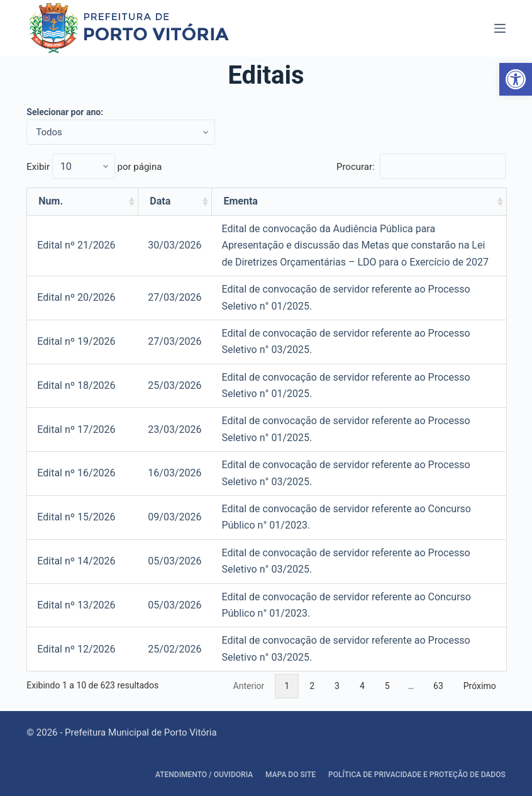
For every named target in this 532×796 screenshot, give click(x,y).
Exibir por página (94, 167)
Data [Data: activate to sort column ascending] (160, 201)
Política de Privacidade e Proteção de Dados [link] (417, 775)
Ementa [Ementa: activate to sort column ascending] (240, 201)
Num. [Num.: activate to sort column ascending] (51, 201)
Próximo (480, 686)
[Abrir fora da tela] (500, 28)
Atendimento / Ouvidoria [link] (204, 775)
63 (438, 686)
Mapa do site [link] (291, 775)
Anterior (249, 686)
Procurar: (421, 167)
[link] (516, 79)
